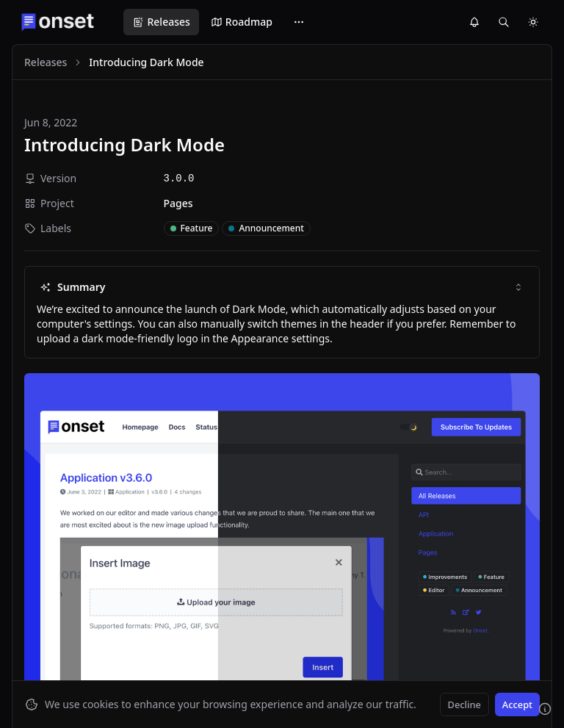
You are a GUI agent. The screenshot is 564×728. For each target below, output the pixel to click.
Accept (517, 704)
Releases (161, 22)
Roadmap (242, 22)
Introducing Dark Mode (124, 144)
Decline (464, 704)
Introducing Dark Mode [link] (146, 62)
